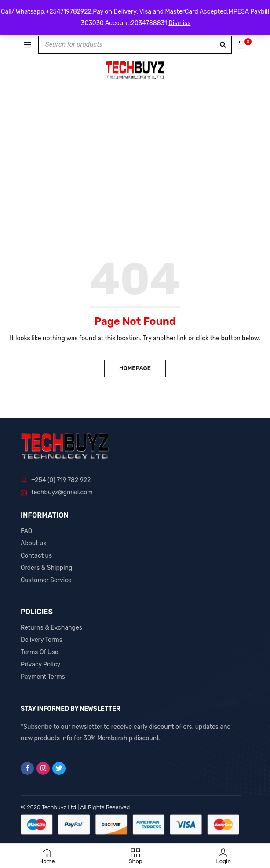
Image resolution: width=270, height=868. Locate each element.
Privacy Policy (40, 665)
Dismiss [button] (179, 23)
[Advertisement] (135, 191)
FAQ (26, 531)
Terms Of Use (40, 652)
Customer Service (46, 580)
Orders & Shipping (46, 568)
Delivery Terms (42, 640)
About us (34, 543)
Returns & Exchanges (51, 628)
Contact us (36, 556)
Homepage (135, 368)
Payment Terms (43, 677)
